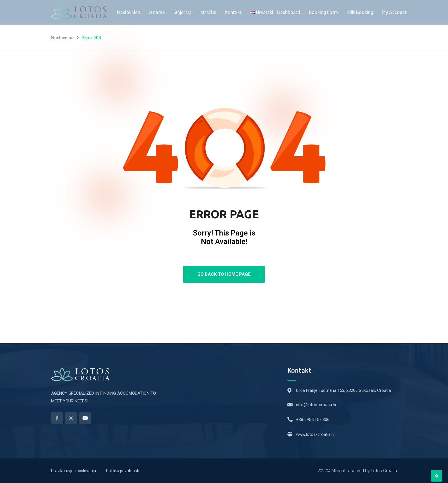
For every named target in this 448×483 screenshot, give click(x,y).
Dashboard (289, 12)
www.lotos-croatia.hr (316, 434)
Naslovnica (129, 12)
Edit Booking (360, 12)
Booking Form (323, 12)
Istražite (208, 12)
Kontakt (233, 12)
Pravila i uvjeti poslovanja (74, 471)
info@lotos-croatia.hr (316, 405)
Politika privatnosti (123, 471)
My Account (394, 12)
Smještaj (182, 12)
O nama (157, 12)
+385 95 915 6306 (313, 420)
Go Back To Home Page (224, 274)
